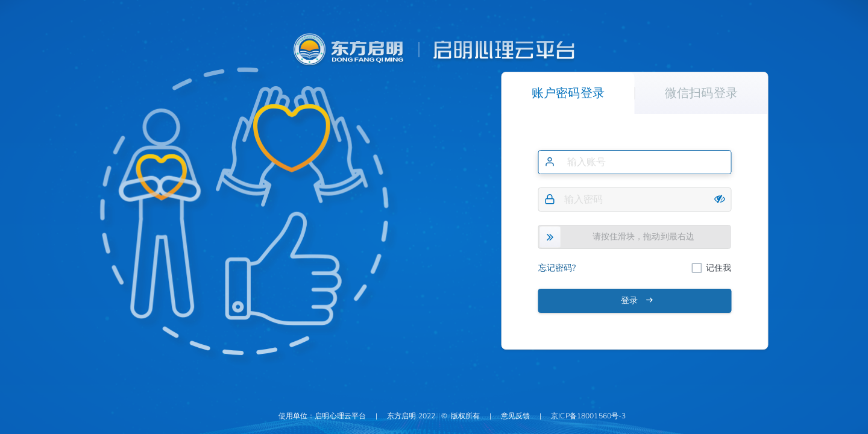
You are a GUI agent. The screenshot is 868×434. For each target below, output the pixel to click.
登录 (637, 300)
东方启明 (402, 416)
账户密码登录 (568, 93)
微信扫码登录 (701, 93)
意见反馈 (516, 416)
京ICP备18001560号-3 (588, 416)
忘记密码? (557, 268)
